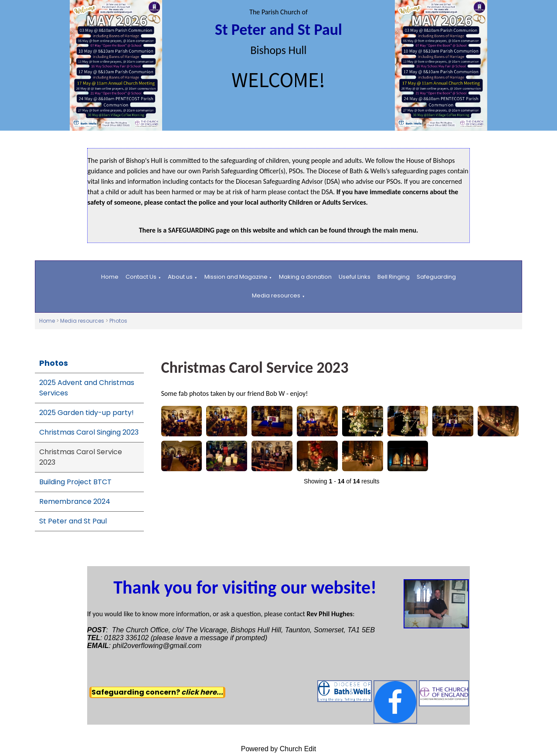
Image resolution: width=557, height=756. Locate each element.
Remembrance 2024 (75, 501)
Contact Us (141, 277)
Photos (118, 321)
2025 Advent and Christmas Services (87, 388)
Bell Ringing (394, 277)
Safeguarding (436, 277)
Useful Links (355, 277)
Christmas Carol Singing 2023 (89, 432)
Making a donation (305, 277)
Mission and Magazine (236, 277)
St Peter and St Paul (73, 521)
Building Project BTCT (75, 482)
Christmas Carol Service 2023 (81, 457)
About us (180, 277)
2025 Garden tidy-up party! (87, 413)
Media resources (276, 295)
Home (110, 277)
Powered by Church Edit (279, 749)
